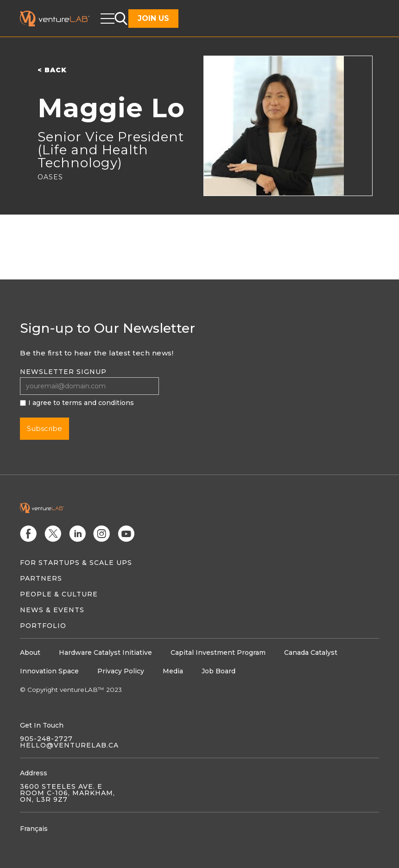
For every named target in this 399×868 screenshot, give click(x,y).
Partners (41, 578)
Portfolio (43, 626)
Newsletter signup (63, 372)
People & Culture (59, 594)
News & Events (52, 610)
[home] (60, 19)
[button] (108, 19)
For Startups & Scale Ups (76, 563)
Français (34, 829)
